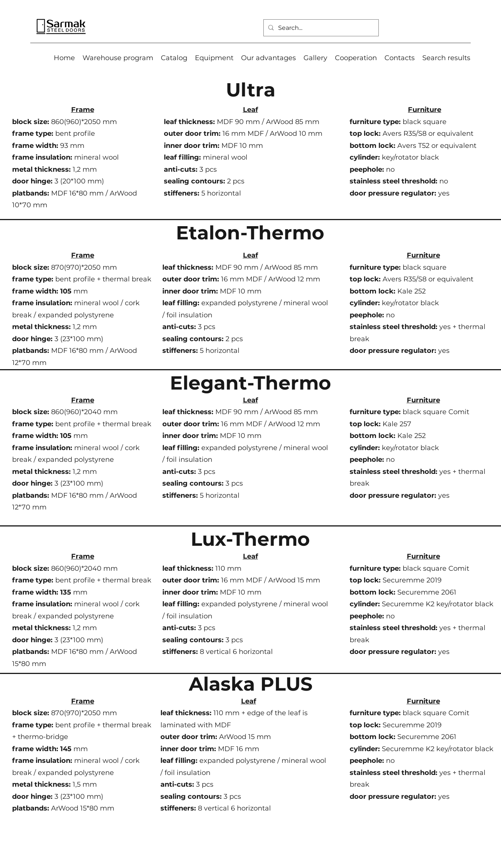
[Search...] (320, 28)
